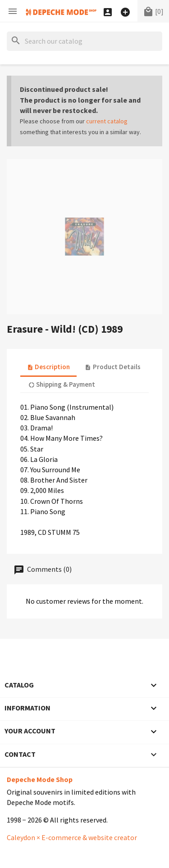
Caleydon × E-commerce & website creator (72, 837)
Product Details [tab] (112, 367)
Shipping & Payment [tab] (62, 384)
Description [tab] (48, 367)
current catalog (107, 121)
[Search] (84, 41)
